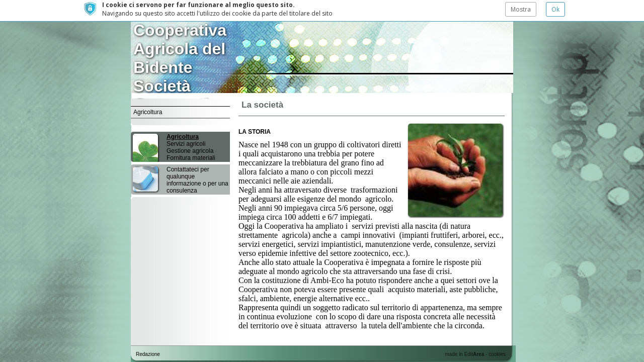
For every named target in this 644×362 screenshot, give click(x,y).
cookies (497, 354)
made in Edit (464, 354)
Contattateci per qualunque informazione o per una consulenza (197, 172)
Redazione (148, 354)
